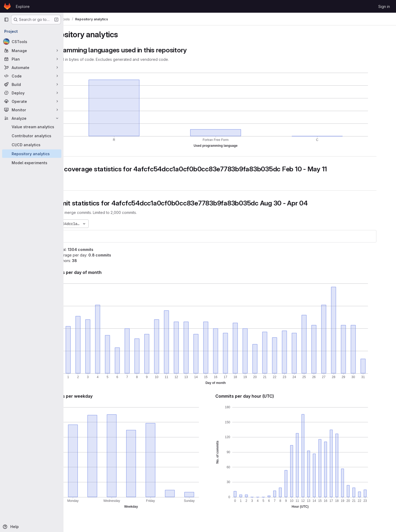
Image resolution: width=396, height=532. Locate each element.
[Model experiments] (32, 163)
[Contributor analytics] (32, 136)
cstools (81, 236)
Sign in (384, 6)
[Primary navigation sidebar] (6, 20)
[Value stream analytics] (32, 127)
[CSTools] (32, 42)
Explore (23, 6)
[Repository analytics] (32, 154)
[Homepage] (7, 6)
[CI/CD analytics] (32, 145)
